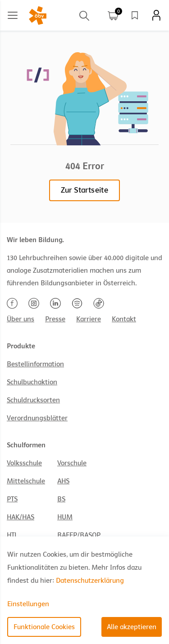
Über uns (21, 319)
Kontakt (124, 319)
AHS (63, 481)
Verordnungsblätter (37, 418)
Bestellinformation (35, 364)
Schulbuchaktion (32, 382)
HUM (65, 517)
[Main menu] (13, 15)
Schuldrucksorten (33, 400)
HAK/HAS (21, 517)
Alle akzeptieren (132, 627)
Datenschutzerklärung (90, 581)
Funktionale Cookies (44, 627)
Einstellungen (28, 604)
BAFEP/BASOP (79, 535)
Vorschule (72, 463)
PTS (12, 499)
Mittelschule (26, 481)
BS (61, 499)
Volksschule (24, 463)
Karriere (89, 319)
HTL (12, 535)
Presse (55, 319)
